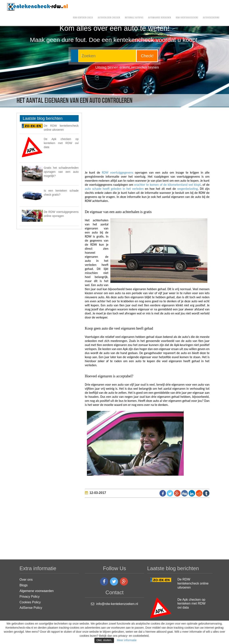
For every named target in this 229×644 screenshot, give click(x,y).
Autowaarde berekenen (160, 18)
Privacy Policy (30, 597)
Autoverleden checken (109, 18)
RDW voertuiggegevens (187, 18)
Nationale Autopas (134, 18)
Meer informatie (127, 640)
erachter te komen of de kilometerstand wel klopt (167, 185)
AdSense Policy (31, 608)
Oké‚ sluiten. (104, 640)
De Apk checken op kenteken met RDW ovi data (61, 143)
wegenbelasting (188, 189)
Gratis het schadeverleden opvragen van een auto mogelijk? (61, 172)
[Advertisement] (157, 141)
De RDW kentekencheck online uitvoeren (193, 583)
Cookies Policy (30, 602)
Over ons (26, 580)
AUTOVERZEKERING (211, 18)
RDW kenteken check (83, 18)
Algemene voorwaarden (37, 591)
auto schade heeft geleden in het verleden (115, 189)
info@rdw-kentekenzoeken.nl (117, 604)
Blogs (24, 585)
